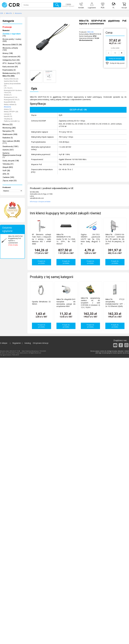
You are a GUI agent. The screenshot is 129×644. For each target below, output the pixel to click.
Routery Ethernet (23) (11, 79)
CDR (1, 13)
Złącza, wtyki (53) (10, 181)
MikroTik (9, 13)
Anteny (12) (8, 109)
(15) (12, 35)
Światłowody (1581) (10, 147)
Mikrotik (90, 32)
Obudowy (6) (8, 119)
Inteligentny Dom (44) (11, 60)
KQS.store (16, 355)
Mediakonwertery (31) (11, 73)
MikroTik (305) (9, 76)
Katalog (28, 343)
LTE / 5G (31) (8, 88)
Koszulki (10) (8, 116)
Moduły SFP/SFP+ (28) (11, 112)
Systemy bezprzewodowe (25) (12, 85)
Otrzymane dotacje (41, 343)
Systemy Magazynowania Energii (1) (12, 155)
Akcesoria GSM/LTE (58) (12, 45)
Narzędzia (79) (8, 131)
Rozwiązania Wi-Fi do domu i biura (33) (13, 91)
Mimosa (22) (8, 125)
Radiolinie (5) (8, 138)
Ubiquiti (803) (8, 167)
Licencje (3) (7, 114)
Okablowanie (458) (10, 134)
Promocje (7, 27)
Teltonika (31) (8, 164)
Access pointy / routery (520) (12, 40)
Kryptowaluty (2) (9, 70)
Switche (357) (8, 150)
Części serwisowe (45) (11, 57)
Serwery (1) (8, 95)
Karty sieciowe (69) (10, 67)
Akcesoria (18, 13)
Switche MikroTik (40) (11, 81)
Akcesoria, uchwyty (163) (10, 49)
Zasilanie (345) (8, 177)
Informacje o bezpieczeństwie (40, 202)
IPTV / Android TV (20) (12, 63)
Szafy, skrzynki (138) (11, 161)
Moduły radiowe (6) (10, 104)
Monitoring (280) (9, 128)
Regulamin (17, 343)
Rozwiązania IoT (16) (10, 97)
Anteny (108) (8, 53)
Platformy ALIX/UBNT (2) (12, 121)
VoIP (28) (6, 171)
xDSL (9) (6, 174)
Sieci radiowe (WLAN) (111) (11, 142)
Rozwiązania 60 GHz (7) (12, 100)
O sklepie (4, 343)
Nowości (6, 31)
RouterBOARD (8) (10, 102)
